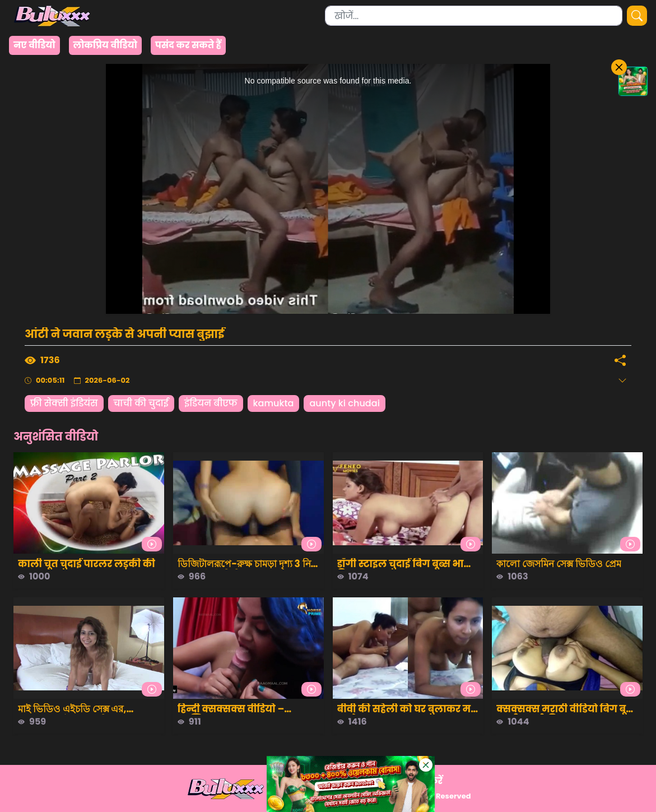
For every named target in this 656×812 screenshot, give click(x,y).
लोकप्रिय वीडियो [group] (105, 45)
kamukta (274, 403)
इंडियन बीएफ (211, 403)
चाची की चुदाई (141, 403)
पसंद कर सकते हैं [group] (188, 45)
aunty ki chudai (345, 403)
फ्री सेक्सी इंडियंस (64, 403)
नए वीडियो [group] (34, 45)
